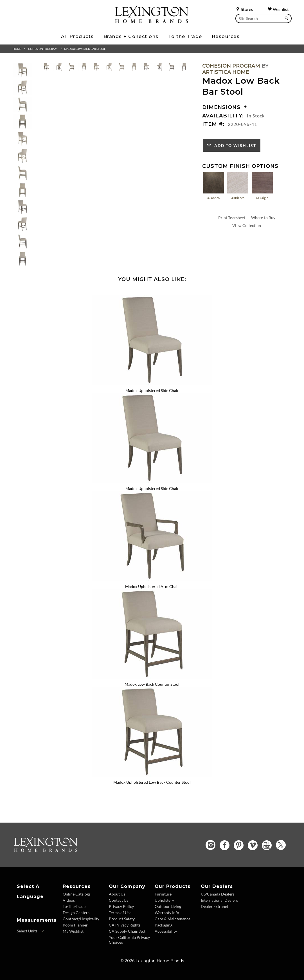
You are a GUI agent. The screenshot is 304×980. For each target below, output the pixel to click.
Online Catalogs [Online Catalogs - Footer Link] (77, 894)
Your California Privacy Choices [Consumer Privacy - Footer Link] (129, 940)
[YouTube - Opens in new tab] (267, 845)
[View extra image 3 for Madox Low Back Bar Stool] (72, 68)
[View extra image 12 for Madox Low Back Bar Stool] (184, 68)
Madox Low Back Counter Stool (152, 684)
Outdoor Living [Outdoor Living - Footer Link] (168, 906)
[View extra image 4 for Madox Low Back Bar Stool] (84, 68)
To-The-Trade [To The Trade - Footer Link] (74, 906)
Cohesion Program (43, 49)
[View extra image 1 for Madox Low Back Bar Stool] (47, 68)
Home (17, 49)
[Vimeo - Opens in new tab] (253, 845)
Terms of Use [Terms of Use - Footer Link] (120, 913)
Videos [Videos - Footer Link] (69, 900)
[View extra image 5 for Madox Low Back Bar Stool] (97, 68)
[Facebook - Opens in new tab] (225, 845)
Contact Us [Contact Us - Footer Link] (119, 900)
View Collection (247, 225)
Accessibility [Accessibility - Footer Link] (166, 931)
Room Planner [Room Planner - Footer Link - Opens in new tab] (75, 925)
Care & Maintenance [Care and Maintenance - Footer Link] (173, 919)
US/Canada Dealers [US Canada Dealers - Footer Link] (218, 894)
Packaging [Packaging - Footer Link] (164, 925)
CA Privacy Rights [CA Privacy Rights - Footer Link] (125, 925)
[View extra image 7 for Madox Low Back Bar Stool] (122, 68)
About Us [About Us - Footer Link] (117, 894)
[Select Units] (31, 931)
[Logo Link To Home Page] (152, 21)
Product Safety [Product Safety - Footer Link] (122, 919)
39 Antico (213, 186)
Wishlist (278, 9)
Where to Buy (263, 218)
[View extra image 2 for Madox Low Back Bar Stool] (59, 68)
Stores (244, 9)
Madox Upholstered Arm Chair (152, 586)
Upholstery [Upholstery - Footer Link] (164, 900)
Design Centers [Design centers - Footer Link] (76, 913)
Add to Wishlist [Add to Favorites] (234, 145)
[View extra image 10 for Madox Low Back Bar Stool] (159, 68)
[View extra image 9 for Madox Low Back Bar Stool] (147, 68)
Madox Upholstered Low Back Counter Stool (152, 782)
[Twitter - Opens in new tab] (281, 845)
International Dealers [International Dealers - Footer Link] (219, 900)
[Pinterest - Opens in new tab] (239, 845)
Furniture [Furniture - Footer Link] (163, 894)
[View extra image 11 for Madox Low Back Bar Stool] (172, 68)
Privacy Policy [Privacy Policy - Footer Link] (121, 906)
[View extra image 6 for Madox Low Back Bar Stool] (109, 68)
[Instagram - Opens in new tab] (210, 845)
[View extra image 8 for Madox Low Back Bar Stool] (134, 68)
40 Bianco (238, 186)
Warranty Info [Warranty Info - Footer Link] (167, 913)
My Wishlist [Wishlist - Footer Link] (73, 931)
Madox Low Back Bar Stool (85, 49)
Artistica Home (226, 72)
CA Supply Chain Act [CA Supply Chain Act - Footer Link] (127, 931)
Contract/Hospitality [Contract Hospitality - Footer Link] (81, 919)
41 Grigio (262, 186)
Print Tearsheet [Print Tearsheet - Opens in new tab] (232, 218)
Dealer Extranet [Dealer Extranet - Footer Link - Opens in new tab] (215, 906)
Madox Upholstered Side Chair (152, 390)
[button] (22, 70)
